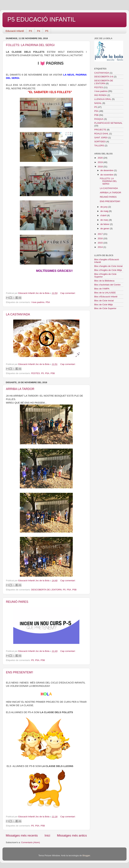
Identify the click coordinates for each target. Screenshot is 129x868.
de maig (105, 211)
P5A (48, 302)
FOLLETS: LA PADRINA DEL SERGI (30, 45)
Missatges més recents (22, 835)
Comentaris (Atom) (31, 842)
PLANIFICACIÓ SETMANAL (108, 123)
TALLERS (99, 146)
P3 (30, 31)
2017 (101, 234)
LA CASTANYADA (18, 314)
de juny (104, 207)
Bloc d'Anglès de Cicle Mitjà (108, 270)
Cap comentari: (68, 293)
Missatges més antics (72, 835)
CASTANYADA (102, 73)
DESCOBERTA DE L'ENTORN (46, 590)
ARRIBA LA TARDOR (20, 389)
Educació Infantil (15, 31)
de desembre (107, 170)
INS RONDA (100, 95)
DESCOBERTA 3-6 (104, 77)
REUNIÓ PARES (17, 602)
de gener (105, 229)
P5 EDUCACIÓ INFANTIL (42, 19)
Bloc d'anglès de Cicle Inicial (108, 266)
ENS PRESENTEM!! (20, 672)
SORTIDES (100, 142)
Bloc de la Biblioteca (104, 281)
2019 (101, 162)
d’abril (104, 215)
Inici (47, 835)
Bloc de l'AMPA (102, 289)
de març (105, 220)
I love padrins (38, 302)
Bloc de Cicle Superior (105, 308)
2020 (101, 158)
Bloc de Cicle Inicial (104, 301)
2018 (101, 167)
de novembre (107, 175)
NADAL (98, 103)
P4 (39, 31)
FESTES (35, 373)
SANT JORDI (101, 138)
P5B (53, 373)
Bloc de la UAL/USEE (105, 293)
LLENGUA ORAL (103, 99)
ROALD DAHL (101, 134)
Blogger (86, 855)
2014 (101, 247)
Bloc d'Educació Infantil (106, 297)
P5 (47, 31)
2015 (101, 243)
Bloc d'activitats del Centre (107, 285)
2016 (101, 238)
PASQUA (99, 119)
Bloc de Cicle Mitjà (103, 305)
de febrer (105, 224)
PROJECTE (100, 130)
